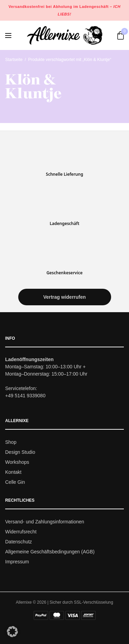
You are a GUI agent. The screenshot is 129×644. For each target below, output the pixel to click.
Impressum (17, 562)
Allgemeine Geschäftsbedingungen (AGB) (50, 552)
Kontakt (13, 472)
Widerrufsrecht (21, 532)
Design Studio (20, 452)
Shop (11, 442)
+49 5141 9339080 (25, 396)
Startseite (14, 60)
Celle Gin (15, 482)
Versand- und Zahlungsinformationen (45, 522)
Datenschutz (19, 542)
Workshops (17, 462)
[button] (65, 297)
